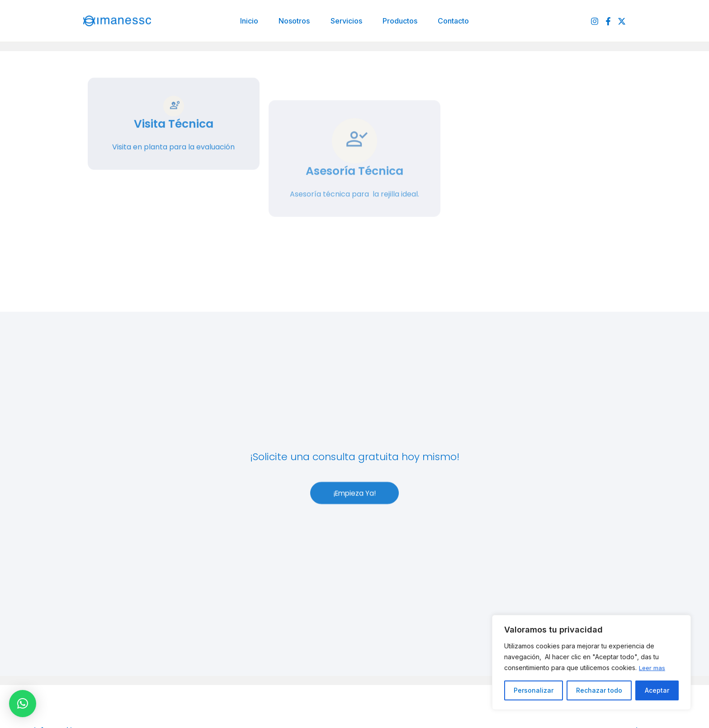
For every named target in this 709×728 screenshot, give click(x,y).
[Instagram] (595, 21)
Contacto (456, 21)
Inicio (247, 21)
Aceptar (657, 690)
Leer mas (652, 668)
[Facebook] (608, 21)
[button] (23, 704)
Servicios (346, 21)
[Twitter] (622, 21)
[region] (591, 662)
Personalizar (534, 690)
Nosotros (293, 21)
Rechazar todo (599, 690)
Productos (401, 21)
